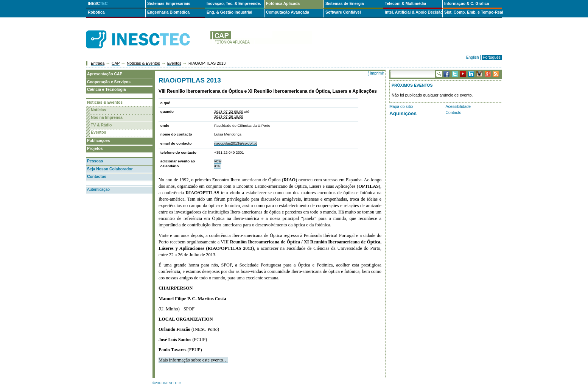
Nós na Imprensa (107, 118)
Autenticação (98, 189)
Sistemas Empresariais (169, 4)
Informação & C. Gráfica (467, 4)
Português (492, 57)
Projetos (95, 149)
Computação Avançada (288, 12)
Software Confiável (343, 12)
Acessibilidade (458, 107)
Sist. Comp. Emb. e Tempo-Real (473, 12)
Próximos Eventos (412, 85)
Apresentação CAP (105, 74)
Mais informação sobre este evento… (193, 360)
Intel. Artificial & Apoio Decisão (414, 12)
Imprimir (377, 73)
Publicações (99, 141)
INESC (98, 4)
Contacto (454, 113)
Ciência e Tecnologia (107, 90)
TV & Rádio (101, 125)
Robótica (96, 12)
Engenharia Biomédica (168, 12)
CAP (116, 63)
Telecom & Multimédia (405, 4)
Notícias (98, 110)
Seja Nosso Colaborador (110, 169)
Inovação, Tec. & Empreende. (234, 4)
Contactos (97, 177)
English (473, 57)
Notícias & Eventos (143, 63)
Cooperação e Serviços (109, 82)
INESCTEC (146, 31)
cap (261, 40)
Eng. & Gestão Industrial (229, 12)
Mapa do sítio (401, 107)
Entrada (98, 63)
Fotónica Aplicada (283, 4)
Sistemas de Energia (345, 4)
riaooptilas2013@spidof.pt (236, 143)
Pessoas (95, 161)
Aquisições (403, 113)
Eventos (174, 63)
